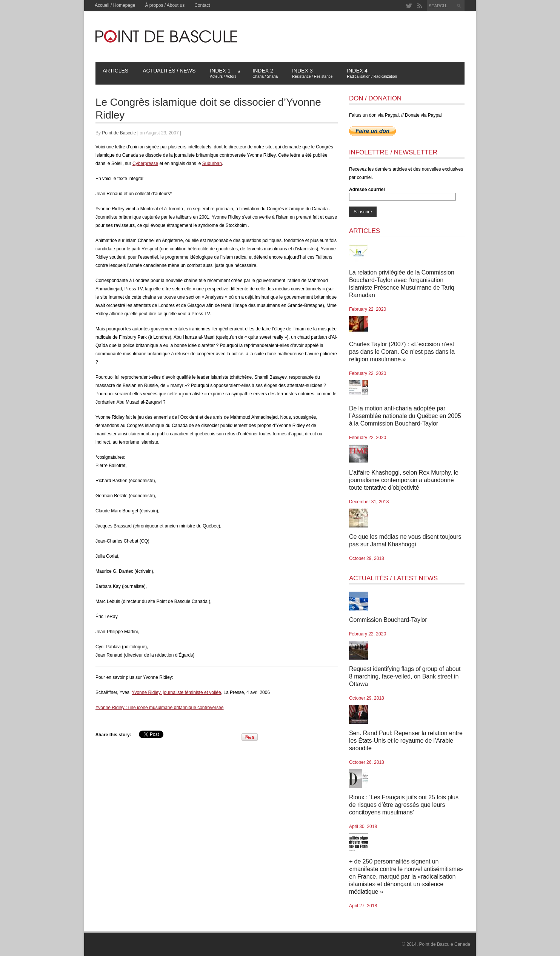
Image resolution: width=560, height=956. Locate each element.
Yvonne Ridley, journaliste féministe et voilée (176, 692)
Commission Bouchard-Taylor (388, 620)
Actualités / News (169, 71)
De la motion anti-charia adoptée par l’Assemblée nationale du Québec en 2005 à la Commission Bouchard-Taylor (405, 416)
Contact (202, 5)
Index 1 (225, 73)
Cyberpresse (145, 163)
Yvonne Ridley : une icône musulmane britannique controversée (160, 708)
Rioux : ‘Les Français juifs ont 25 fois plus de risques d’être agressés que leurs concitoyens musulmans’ (404, 805)
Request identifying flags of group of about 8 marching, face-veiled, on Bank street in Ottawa (405, 676)
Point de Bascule (119, 133)
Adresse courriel (367, 190)
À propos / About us (165, 5)
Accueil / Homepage (115, 5)
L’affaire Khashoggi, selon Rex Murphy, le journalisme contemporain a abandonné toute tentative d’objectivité (404, 480)
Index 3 (312, 73)
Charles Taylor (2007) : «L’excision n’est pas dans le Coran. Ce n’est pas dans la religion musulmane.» (402, 352)
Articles (115, 71)
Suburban (212, 163)
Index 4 (372, 73)
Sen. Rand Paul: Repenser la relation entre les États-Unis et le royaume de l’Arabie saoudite (406, 741)
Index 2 (265, 73)
